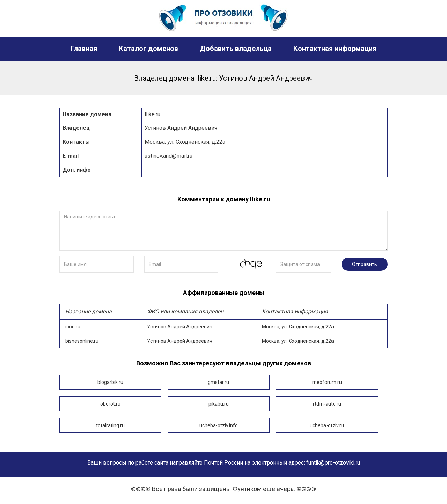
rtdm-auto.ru (327, 404)
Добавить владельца (236, 49)
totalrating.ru (110, 425)
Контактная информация (335, 49)
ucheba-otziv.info (218, 425)
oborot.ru (110, 404)
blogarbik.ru (110, 382)
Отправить (365, 264)
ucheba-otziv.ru (327, 425)
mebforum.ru (327, 382)
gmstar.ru (218, 382)
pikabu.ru (218, 404)
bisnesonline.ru (223, 341)
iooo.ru (223, 327)
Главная (84, 49)
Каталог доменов (148, 49)
